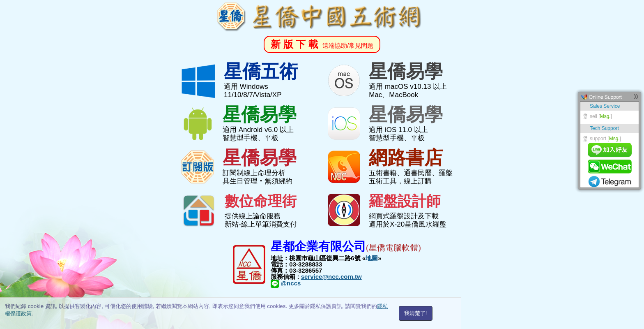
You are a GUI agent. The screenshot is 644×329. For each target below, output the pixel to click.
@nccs (286, 283)
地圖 (372, 258)
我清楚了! (416, 313)
